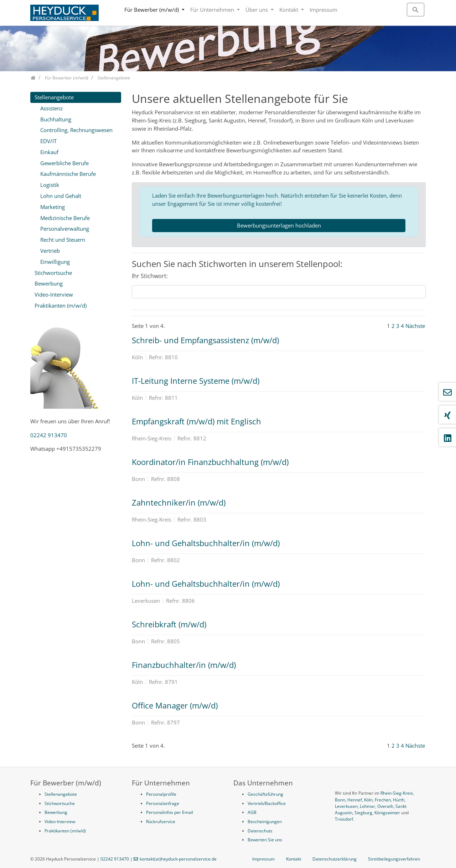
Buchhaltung (56, 119)
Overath (385, 806)
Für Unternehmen (213, 10)
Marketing (53, 207)
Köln (368, 800)
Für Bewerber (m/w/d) (152, 10)
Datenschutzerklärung (335, 859)
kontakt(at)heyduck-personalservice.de (178, 859)
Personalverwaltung (65, 229)
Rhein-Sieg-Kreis (397, 793)
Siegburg (363, 813)
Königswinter (387, 813)
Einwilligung (55, 262)
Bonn (340, 800)
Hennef (355, 800)
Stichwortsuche (53, 273)
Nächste (415, 326)
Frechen (383, 800)
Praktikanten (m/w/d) (61, 305)
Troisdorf (344, 819)
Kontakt (289, 10)
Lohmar (367, 806)
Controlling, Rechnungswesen (76, 130)
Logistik (50, 185)
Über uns (257, 10)
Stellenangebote (54, 97)
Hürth (399, 800)
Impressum (323, 10)
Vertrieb (50, 251)
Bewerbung (49, 283)
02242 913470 (49, 435)
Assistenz (51, 108)
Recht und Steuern (63, 240)
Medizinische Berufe (65, 218)
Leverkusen (346, 806)
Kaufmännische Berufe (68, 174)
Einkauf (49, 152)
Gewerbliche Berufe (64, 163)
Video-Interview (54, 294)
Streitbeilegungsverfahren (394, 859)
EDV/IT (48, 141)
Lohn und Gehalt (61, 196)
